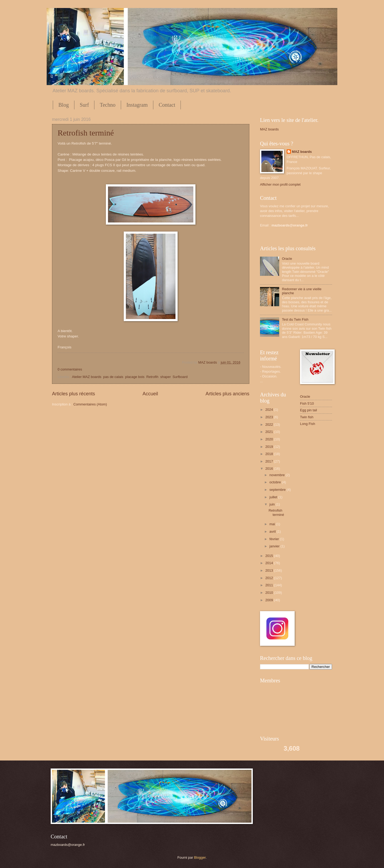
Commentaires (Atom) (90, 404)
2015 (270, 556)
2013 (270, 570)
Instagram (137, 105)
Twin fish (307, 417)
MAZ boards (208, 362)
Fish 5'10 (307, 403)
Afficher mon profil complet (280, 184)
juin (273, 504)
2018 (270, 454)
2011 (270, 585)
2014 (270, 563)
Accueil (150, 394)
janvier (275, 546)
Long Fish (308, 424)
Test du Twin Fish (295, 319)
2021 (270, 432)
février (275, 539)
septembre (278, 490)
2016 (270, 469)
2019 (270, 447)
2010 (270, 593)
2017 (270, 461)
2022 (270, 425)
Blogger (200, 857)
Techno (108, 105)
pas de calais (113, 377)
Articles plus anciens (227, 394)
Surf (84, 105)
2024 (270, 410)
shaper (165, 377)
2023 (270, 417)
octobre (276, 482)
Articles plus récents (73, 394)
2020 (270, 439)
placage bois (135, 377)
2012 (270, 578)
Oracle (287, 259)
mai (273, 524)
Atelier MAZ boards (87, 377)
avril (273, 531)
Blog (64, 105)
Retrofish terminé (86, 133)
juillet (274, 497)
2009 (270, 600)
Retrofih (152, 377)
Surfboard (180, 377)
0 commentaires (70, 369)
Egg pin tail (309, 410)
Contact (167, 105)
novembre (277, 475)
